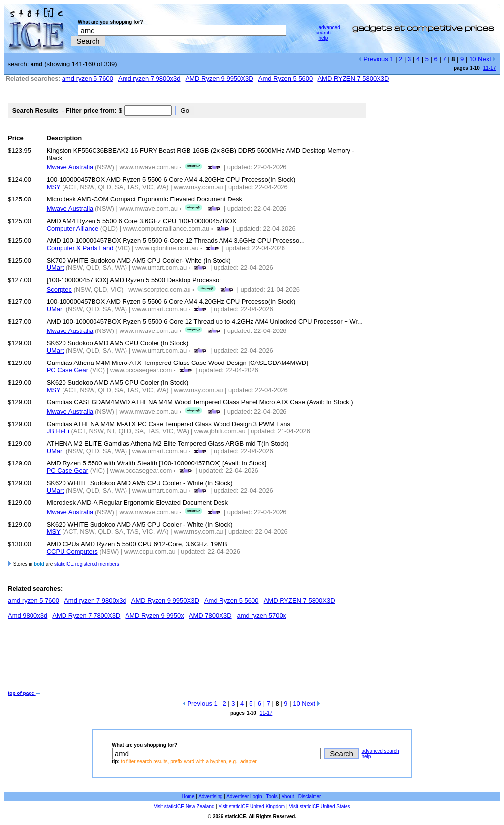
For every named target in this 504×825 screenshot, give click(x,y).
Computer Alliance (73, 228)
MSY (54, 187)
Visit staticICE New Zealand (184, 807)
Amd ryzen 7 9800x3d (149, 79)
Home (188, 797)
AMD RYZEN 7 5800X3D (353, 79)
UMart (55, 268)
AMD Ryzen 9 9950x (155, 615)
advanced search (328, 30)
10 (472, 59)
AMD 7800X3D (210, 615)
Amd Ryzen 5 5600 (286, 79)
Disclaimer (310, 797)
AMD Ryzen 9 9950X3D (220, 79)
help (323, 38)
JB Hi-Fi (58, 431)
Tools (271, 797)
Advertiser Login (244, 797)
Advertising (210, 797)
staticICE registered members (87, 564)
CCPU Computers (72, 551)
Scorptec (59, 289)
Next (487, 59)
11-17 (490, 68)
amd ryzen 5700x (261, 615)
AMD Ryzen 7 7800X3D (86, 615)
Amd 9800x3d (28, 615)
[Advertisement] (187, 659)
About (287, 797)
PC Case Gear (68, 370)
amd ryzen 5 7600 (88, 79)
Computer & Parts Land (80, 248)
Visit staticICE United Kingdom (252, 807)
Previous (373, 59)
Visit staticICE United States (319, 807)
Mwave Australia (70, 167)
